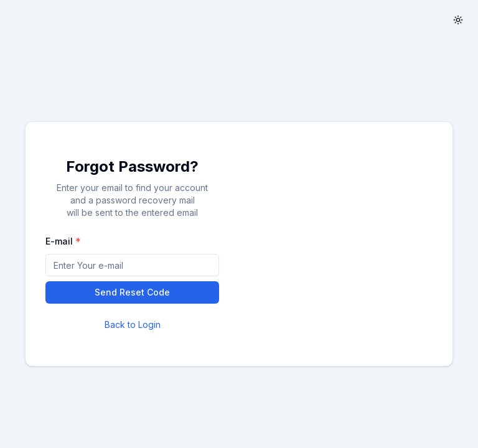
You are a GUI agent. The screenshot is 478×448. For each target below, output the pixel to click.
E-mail (59, 241)
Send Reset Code (132, 292)
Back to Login (133, 324)
